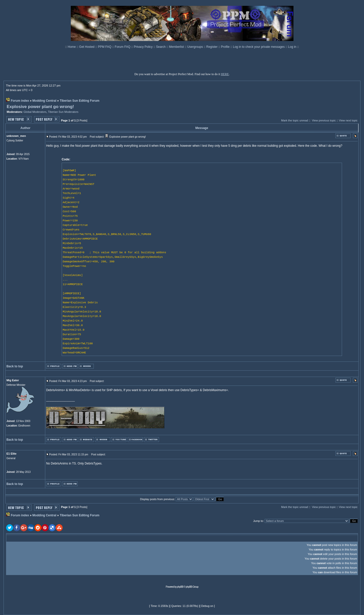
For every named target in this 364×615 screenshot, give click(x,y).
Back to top (15, 366)
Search (161, 47)
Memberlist (177, 47)
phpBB (180, 587)
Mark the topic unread (294, 120)
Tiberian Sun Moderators (63, 112)
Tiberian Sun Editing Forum (79, 101)
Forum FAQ (123, 47)
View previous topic (324, 120)
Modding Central (44, 101)
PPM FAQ (105, 47)
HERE (225, 74)
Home (72, 47)
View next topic (348, 120)
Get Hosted (87, 47)
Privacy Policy (144, 47)
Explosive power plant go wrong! (40, 107)
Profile (226, 47)
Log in (292, 47)
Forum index (20, 101)
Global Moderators (35, 112)
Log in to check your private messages (259, 47)
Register (212, 47)
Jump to (258, 521)
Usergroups (196, 47)
